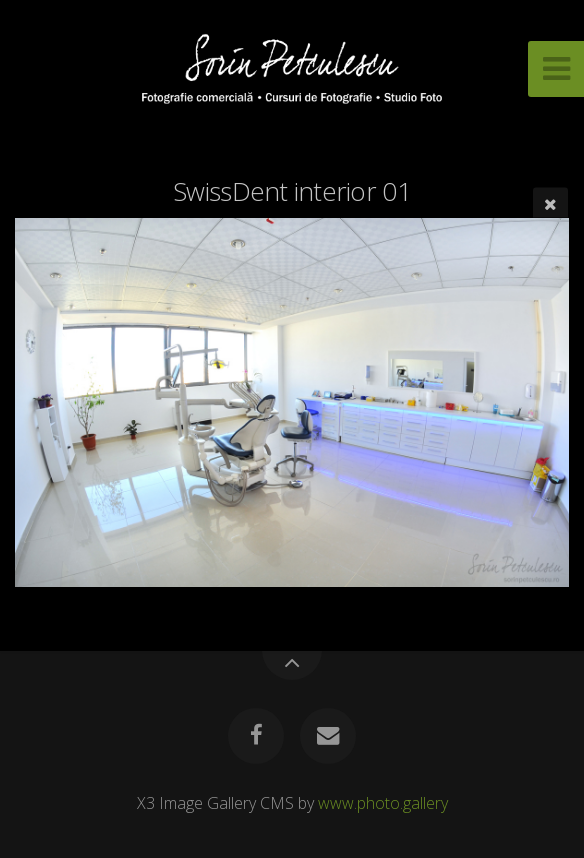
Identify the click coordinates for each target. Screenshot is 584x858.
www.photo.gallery (383, 803)
